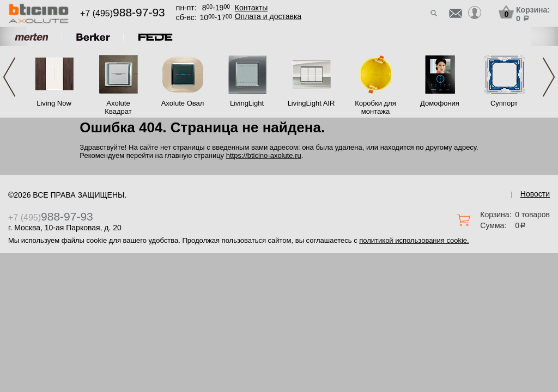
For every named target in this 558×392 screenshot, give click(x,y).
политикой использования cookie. (414, 240)
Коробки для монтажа (375, 107)
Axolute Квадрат (118, 107)
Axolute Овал (183, 103)
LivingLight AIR (311, 103)
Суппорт (504, 103)
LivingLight (247, 103)
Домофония (440, 103)
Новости (535, 194)
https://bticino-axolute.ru (264, 155)
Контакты (251, 8)
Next (549, 77)
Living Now (54, 103)
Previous (9, 77)
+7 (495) (123, 13)
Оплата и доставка (268, 16)
